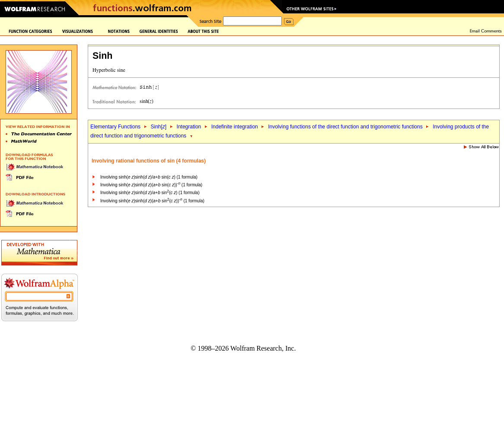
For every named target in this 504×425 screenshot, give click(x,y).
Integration (189, 127)
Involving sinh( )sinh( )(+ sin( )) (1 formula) (151, 185)
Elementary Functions (115, 127)
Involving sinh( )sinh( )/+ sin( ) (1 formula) (149, 177)
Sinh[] (158, 127)
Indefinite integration (235, 127)
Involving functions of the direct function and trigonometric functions (345, 127)
